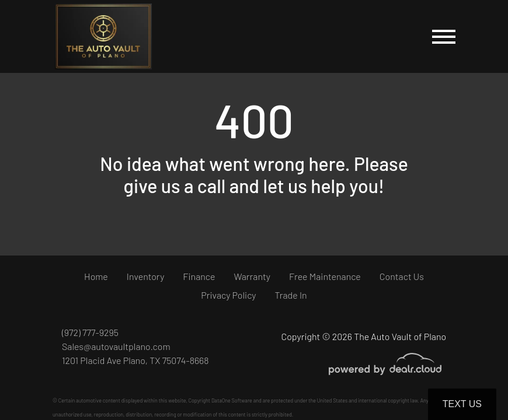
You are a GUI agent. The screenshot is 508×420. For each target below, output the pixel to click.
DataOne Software (232, 400)
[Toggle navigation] (444, 36)
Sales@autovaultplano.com (116, 346)
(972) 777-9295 (90, 332)
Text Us (462, 404)
